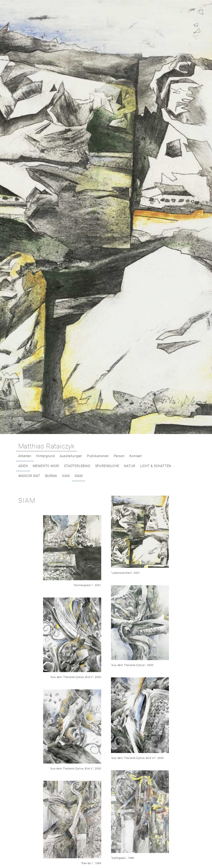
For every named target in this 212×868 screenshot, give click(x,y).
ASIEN (23, 466)
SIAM (79, 476)
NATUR (130, 466)
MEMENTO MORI (46, 466)
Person (119, 456)
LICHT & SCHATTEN (156, 466)
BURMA (51, 476)
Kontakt (136, 456)
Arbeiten (25, 456)
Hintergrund (46, 456)
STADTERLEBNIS (77, 466)
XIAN (66, 476)
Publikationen (98, 456)
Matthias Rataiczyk (46, 446)
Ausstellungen (71, 456)
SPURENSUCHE (107, 466)
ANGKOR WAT (29, 476)
